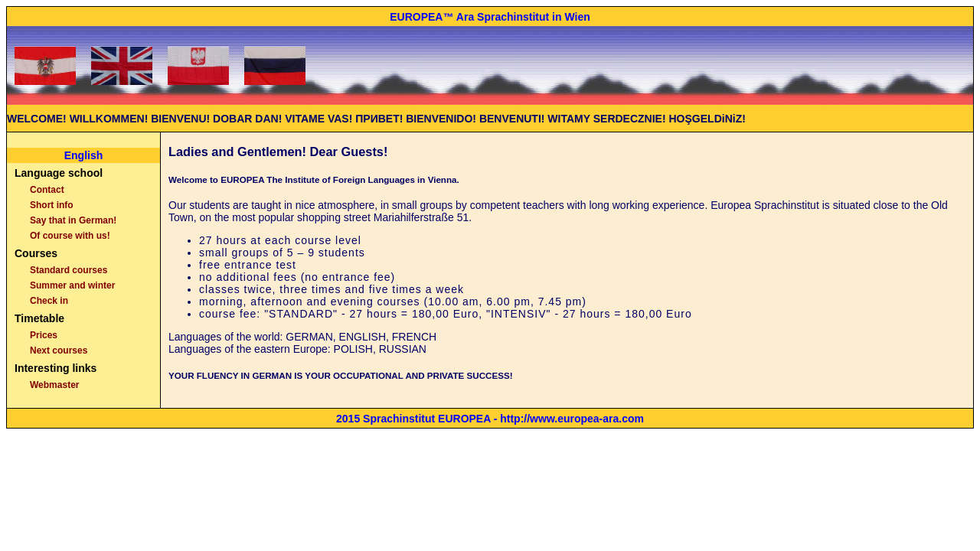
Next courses (59, 350)
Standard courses (69, 270)
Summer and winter (72, 285)
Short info (52, 205)
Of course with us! (70, 236)
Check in (49, 301)
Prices (44, 335)
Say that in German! (73, 220)
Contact (47, 190)
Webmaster (54, 385)
